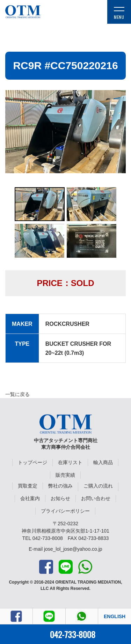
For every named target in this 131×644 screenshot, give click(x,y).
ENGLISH (115, 616)
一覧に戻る (17, 394)
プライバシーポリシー (65, 511)
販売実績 (65, 475)
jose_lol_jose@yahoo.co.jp (73, 549)
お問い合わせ (96, 498)
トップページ (32, 462)
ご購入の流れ (98, 486)
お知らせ (60, 498)
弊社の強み (60, 486)
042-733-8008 (73, 634)
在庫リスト (70, 462)
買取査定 (28, 486)
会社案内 (30, 498)
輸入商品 (103, 462)
